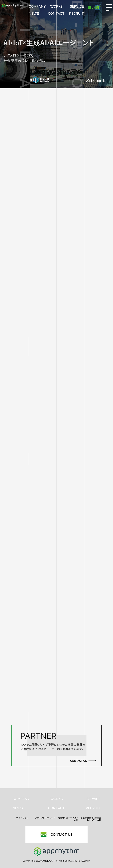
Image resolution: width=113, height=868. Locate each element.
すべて (22, 493)
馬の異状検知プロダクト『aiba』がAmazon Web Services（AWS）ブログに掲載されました (54, 550)
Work (56, 501)
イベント (91, 501)
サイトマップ (22, 818)
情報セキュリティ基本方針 (68, 819)
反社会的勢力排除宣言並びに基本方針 (91, 819)
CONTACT (56, 14)
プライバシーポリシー (45, 818)
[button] (31, 80)
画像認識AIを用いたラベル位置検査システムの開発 (33, 567)
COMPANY (37, 6)
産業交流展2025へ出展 (18, 583)
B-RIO (91, 493)
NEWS (34, 14)
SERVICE (77, 6)
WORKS (56, 6)
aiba (56, 493)
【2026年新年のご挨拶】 (19, 533)
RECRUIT (77, 14)
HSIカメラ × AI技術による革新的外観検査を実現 (32, 517)
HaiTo (22, 501)
